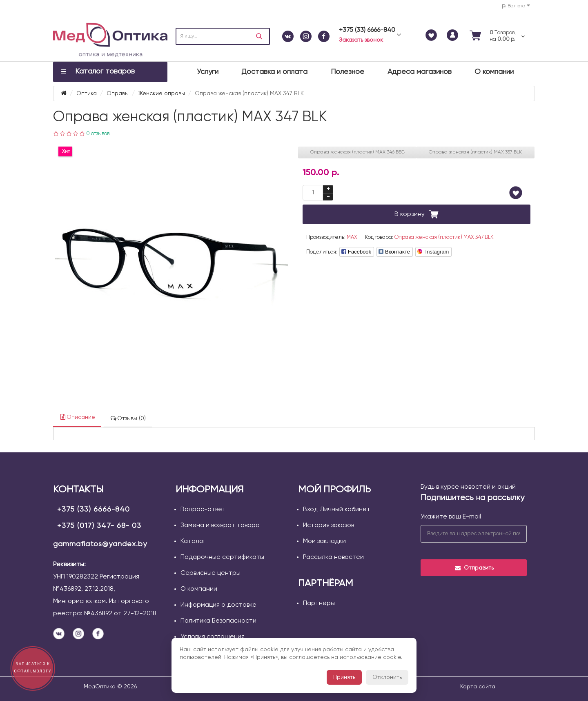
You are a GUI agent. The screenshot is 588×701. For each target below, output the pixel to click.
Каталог (193, 541)
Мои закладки (324, 541)
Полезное (347, 72)
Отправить (474, 568)
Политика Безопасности (218, 621)
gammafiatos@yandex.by (100, 544)
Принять (344, 677)
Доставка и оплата (274, 72)
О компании (494, 72)
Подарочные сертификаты (222, 557)
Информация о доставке (218, 605)
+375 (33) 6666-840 (94, 510)
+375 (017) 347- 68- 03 (99, 526)
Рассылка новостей (333, 557)
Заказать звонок (361, 40)
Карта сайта (478, 687)
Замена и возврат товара (220, 525)
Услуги (208, 72)
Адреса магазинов (420, 72)
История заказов (329, 525)
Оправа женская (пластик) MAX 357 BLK (475, 152)
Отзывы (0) (128, 418)
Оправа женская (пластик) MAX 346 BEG (357, 152)
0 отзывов (98, 134)
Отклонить (387, 677)
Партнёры (319, 603)
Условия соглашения (213, 637)
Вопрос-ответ (203, 510)
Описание (77, 417)
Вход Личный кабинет (337, 510)
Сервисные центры (210, 573)
